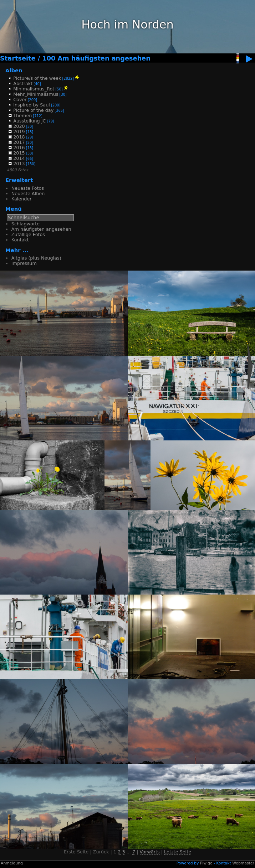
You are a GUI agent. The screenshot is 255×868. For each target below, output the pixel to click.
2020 (19, 126)
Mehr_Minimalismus (36, 94)
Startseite (18, 58)
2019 (19, 132)
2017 (19, 142)
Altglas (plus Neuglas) (36, 258)
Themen (22, 116)
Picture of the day (33, 110)
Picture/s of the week (37, 78)
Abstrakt (23, 83)
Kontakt (20, 240)
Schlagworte (25, 224)
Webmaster (243, 863)
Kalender (22, 199)
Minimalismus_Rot (34, 89)
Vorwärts (150, 852)
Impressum (24, 263)
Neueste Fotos (28, 188)
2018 (19, 137)
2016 (19, 148)
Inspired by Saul (32, 105)
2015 (19, 153)
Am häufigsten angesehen (41, 229)
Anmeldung (12, 863)
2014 (19, 158)
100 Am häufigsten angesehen (96, 58)
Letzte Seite (178, 852)
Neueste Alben (28, 194)
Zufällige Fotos (28, 234)
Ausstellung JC (29, 121)
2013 (19, 164)
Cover (20, 100)
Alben (14, 70)
